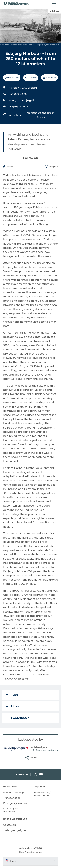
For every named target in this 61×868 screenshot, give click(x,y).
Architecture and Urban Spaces (41, 115)
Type (12, 695)
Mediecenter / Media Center (42, 794)
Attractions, (16, 115)
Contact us (10, 825)
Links (12, 706)
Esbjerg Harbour (18, 107)
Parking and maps (14, 793)
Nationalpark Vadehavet (11, 810)
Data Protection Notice (31, 852)
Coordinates (18, 718)
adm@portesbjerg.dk (22, 100)
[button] (45, 4)
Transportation (12, 798)
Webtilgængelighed (15, 830)
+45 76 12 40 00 (18, 94)
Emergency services (15, 803)
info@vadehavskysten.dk (44, 750)
